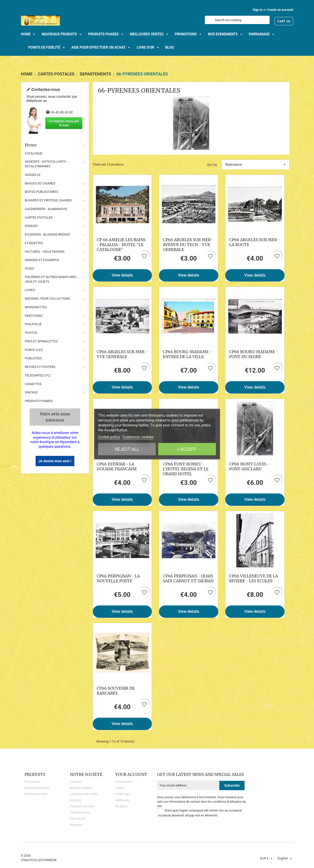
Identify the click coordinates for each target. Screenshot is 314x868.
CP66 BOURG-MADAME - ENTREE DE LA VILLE (187, 354)
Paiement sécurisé (82, 806)
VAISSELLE (33, 175)
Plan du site (78, 819)
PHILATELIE (33, 324)
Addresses (122, 800)
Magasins (76, 825)
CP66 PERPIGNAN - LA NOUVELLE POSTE (118, 578)
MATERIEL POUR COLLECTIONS (47, 299)
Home (55, 145)
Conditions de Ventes (84, 794)
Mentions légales (81, 788)
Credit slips (123, 794)
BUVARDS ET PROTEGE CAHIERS (48, 200)
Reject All (127, 449)
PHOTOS (31, 333)
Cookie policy (109, 437)
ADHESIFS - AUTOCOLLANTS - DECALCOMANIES (46, 164)
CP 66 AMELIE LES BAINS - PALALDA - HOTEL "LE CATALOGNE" (121, 245)
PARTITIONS (34, 316)
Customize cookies (138, 437)
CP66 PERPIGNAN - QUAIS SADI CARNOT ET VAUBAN (188, 578)
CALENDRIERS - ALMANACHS (46, 209)
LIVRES (30, 290)
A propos (76, 800)
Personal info (124, 782)
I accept (187, 449)
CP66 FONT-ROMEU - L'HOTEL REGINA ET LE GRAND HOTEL (186, 469)
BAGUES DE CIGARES (40, 183)
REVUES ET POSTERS (40, 367)
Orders (120, 788)
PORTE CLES (34, 350)
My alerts (121, 806)
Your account (131, 774)
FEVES (29, 269)
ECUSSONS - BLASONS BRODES (47, 234)
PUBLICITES (33, 358)
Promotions (32, 782)
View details (122, 275)
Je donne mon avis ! (55, 461)
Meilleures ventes (36, 794)
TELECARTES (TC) (38, 375)
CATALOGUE (34, 153)
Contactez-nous (80, 812)
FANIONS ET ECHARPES (42, 260)
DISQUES (31, 226)
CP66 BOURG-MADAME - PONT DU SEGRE (254, 354)
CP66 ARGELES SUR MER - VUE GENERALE (122, 354)
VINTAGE (31, 392)
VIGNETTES (33, 384)
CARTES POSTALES (39, 217)
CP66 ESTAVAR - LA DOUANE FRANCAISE (117, 466)
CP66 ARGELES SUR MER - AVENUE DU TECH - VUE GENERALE (188, 245)
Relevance (256, 165)
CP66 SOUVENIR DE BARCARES (116, 691)
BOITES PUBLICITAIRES (41, 192)
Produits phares (39, 401)
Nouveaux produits (37, 788)
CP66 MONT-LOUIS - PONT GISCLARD (249, 466)
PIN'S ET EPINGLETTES (41, 341)
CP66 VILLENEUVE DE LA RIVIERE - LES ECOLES (254, 578)
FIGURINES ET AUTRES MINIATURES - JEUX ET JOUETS (52, 279)
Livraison (76, 782)
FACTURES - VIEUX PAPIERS (45, 252)
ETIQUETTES (34, 243)
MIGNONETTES (36, 307)
